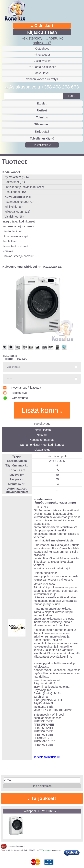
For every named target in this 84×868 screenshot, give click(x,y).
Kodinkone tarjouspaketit (18, 226)
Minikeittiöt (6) (13, 207)
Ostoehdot (42, 49)
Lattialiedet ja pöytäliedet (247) (24, 187)
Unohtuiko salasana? (48, 40)
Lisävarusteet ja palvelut (18, 256)
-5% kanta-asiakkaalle (42, 67)
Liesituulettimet (12, 231)
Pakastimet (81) (15, 182)
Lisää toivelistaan (14, 367)
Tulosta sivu (15, 393)
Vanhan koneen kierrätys (42, 79)
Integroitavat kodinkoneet (19, 221)
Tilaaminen (42, 124)
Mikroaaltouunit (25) (17, 212)
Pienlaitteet (9, 241)
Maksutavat (42, 73)
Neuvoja (8, 251)
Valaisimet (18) (14, 217)
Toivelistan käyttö (42, 138)
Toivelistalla (42, 145)
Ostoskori (42, 26)
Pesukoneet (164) (16, 192)
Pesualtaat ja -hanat (15, 246)
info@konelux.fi (17, 850)
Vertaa (9, 379)
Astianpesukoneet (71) (19, 202)
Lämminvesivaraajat (15, 236)
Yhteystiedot (42, 55)
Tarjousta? (42, 132)
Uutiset (42, 110)
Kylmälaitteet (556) (17, 177)
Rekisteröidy (31, 38)
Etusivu (42, 103)
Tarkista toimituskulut (47, 757)
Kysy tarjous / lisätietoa (22, 388)
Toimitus (42, 117)
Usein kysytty (42, 61)
